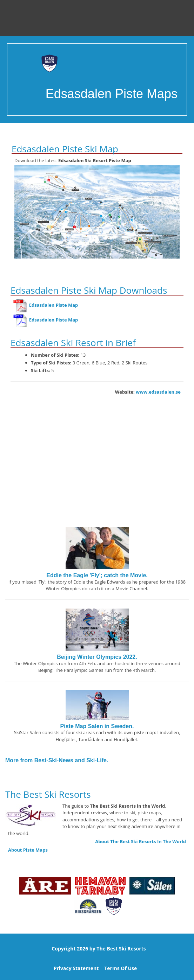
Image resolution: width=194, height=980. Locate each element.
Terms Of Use (121, 968)
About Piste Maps (28, 850)
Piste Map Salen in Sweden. (97, 726)
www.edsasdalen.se (158, 392)
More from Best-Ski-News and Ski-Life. (57, 760)
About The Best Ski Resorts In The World (141, 841)
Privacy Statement (76, 968)
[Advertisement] (97, 462)
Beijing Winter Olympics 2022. (97, 657)
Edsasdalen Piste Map (46, 305)
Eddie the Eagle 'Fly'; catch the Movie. (97, 575)
